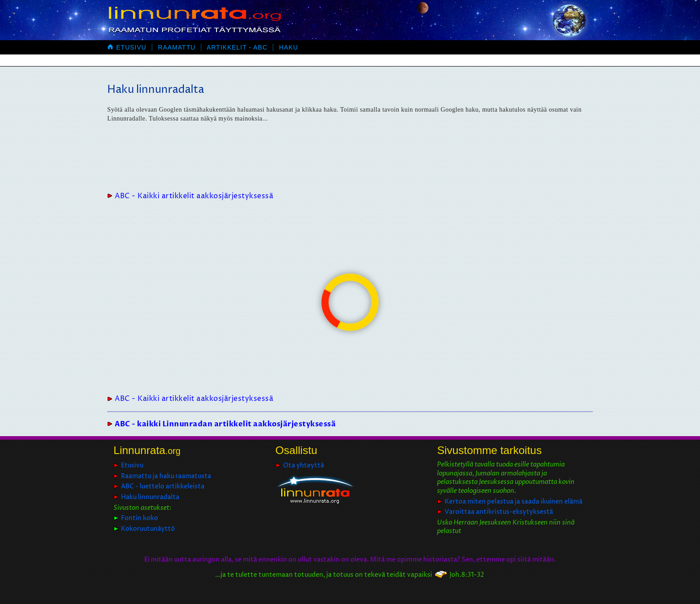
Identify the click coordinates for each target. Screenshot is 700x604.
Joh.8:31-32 (467, 575)
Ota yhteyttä (304, 465)
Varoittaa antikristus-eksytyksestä (499, 512)
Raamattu (177, 47)
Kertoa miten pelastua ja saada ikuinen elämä (514, 502)
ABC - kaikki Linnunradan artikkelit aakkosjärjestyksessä (225, 424)
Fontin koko (140, 518)
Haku (289, 47)
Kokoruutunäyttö (148, 529)
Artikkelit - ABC (237, 47)
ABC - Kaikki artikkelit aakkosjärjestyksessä (194, 196)
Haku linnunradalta (150, 497)
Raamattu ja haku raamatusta (166, 476)
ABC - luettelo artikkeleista (163, 486)
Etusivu (127, 47)
